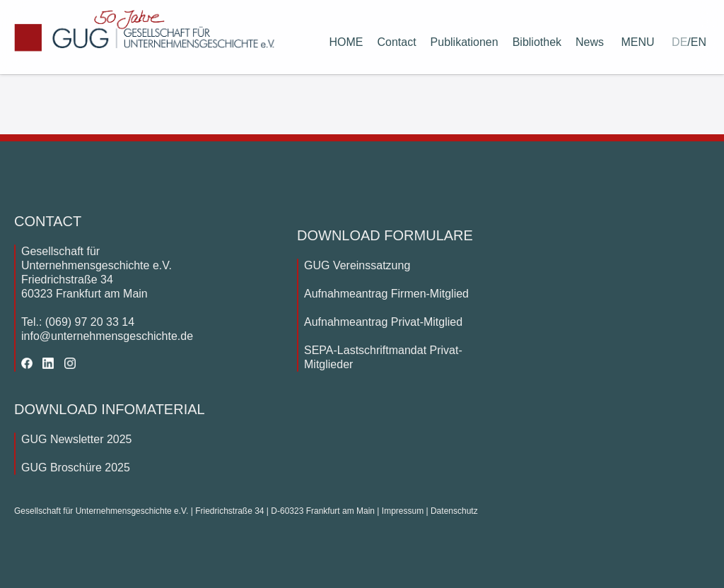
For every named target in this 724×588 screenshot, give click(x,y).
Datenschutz (454, 511)
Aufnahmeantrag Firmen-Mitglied (386, 294)
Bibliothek (537, 42)
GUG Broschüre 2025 (76, 468)
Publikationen (465, 42)
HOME (346, 42)
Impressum (403, 511)
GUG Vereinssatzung (357, 265)
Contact (396, 42)
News (590, 42)
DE (679, 42)
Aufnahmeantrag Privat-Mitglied (383, 322)
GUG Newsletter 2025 (77, 439)
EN (699, 42)
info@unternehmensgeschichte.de (107, 336)
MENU (638, 42)
